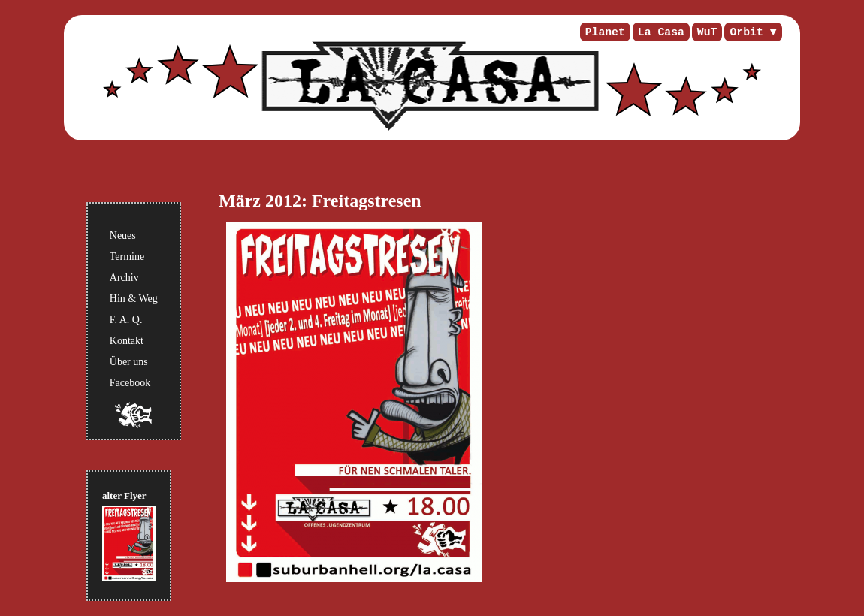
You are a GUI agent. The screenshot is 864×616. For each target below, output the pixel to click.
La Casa (661, 32)
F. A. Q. (126, 320)
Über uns (129, 362)
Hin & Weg (134, 299)
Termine (127, 257)
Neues (123, 236)
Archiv (124, 278)
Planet (605, 32)
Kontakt (127, 341)
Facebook (130, 383)
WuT (707, 32)
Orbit (746, 32)
